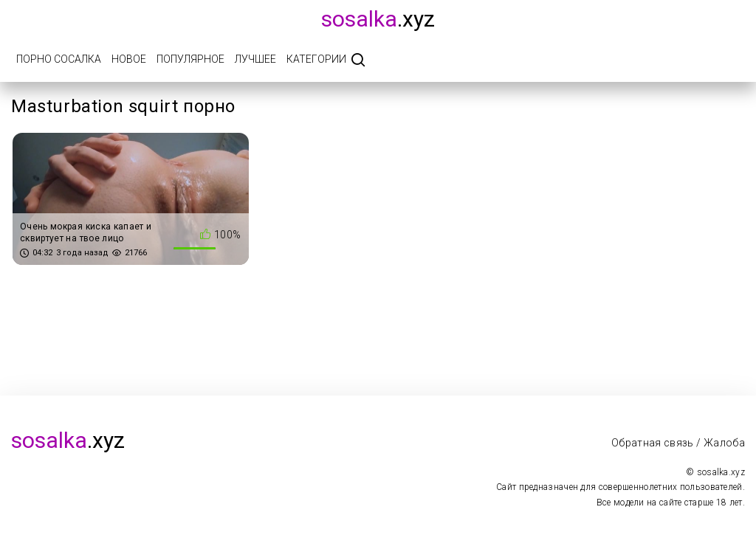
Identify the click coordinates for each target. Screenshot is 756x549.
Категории (316, 59)
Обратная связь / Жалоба (678, 443)
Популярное (190, 59)
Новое (129, 59)
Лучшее (255, 59)
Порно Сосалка (59, 59)
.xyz (378, 19)
